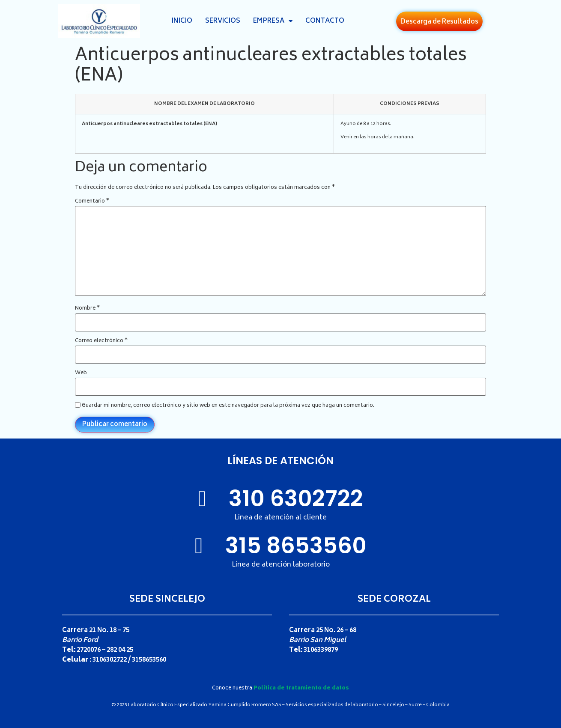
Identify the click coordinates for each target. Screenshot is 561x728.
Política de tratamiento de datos (301, 688)
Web (81, 373)
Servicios (223, 21)
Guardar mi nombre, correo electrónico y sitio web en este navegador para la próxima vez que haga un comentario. (228, 406)
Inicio (182, 21)
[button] (439, 21)
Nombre (87, 309)
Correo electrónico (101, 341)
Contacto (325, 21)
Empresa (273, 21)
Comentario (92, 202)
